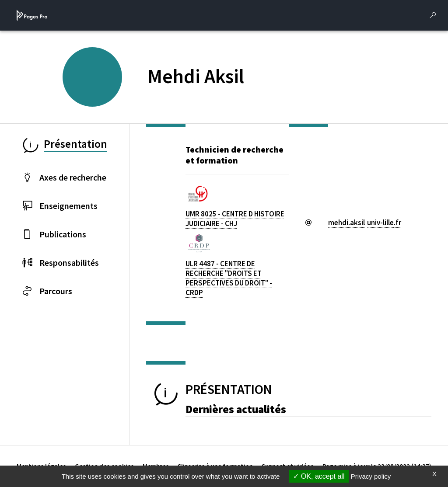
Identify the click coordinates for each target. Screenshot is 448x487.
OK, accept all (319, 476)
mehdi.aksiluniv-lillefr (365, 223)
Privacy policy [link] (371, 476)
